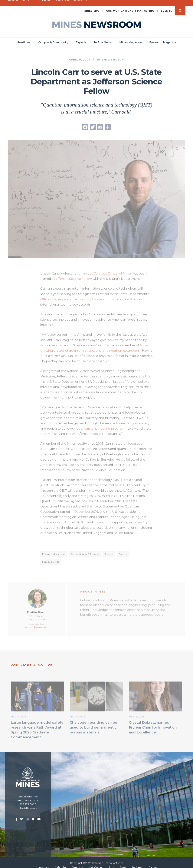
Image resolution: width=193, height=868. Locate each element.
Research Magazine (163, 37)
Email (123, 862)
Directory (77, 862)
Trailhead (137, 862)
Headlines (24, 37)
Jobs (112, 862)
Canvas (153, 862)
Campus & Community (53, 37)
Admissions (43, 862)
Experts (81, 37)
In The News (103, 37)
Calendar (61, 862)
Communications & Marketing (130, 6)
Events (167, 6)
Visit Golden (96, 862)
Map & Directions (28, 803)
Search (180, 5)
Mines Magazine (131, 37)
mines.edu (91, 6)
